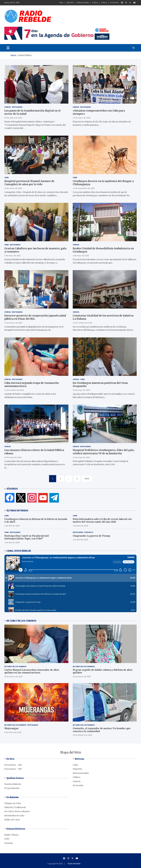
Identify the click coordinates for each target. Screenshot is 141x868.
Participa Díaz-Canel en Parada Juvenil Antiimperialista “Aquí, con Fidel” (27, 537)
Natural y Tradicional (15, 807)
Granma (9, 843)
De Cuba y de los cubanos (15, 666)
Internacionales (83, 3)
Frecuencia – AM (13, 765)
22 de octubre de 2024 (82, 323)
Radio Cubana (11, 835)
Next (87, 479)
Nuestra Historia (13, 784)
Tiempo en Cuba (13, 803)
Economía (114, 3)
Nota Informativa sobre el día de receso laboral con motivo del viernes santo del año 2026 (102, 521)
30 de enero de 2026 (13, 118)
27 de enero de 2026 (82, 118)
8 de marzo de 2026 (13, 732)
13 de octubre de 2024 (14, 390)
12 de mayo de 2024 (81, 457)
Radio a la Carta (12, 820)
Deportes (70, 3)
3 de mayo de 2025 (81, 256)
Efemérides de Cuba (14, 816)
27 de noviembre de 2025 (84, 188)
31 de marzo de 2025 (13, 323)
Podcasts (89, 532)
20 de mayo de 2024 (13, 457)
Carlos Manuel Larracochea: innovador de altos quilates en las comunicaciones (32, 671)
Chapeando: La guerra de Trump (91, 536)
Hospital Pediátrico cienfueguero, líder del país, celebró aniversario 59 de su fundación (103, 452)
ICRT (7, 839)
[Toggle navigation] (8, 48)
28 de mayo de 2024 (81, 390)
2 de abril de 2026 (12, 526)
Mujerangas (11, 728)
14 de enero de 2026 (13, 188)
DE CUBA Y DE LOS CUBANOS (21, 621)
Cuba (61, 3)
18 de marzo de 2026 (82, 676)
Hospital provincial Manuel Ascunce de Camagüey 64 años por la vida (29, 183)
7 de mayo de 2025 (12, 256)
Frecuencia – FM (13, 769)
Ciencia (104, 3)
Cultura (95, 3)
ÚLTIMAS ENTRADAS (17, 510)
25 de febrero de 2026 (82, 735)
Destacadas (17, 107)
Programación (12, 788)
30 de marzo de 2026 (13, 676)
